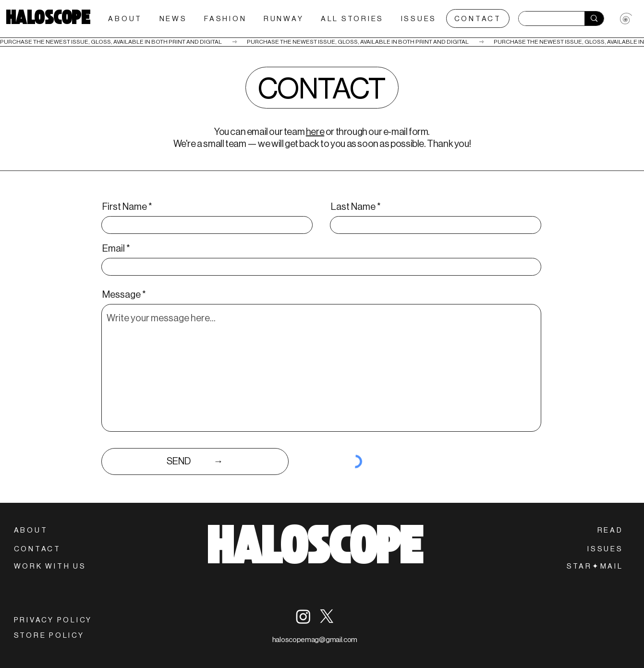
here (315, 132)
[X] (327, 616)
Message (122, 295)
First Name (125, 207)
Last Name (353, 207)
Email (114, 249)
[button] (595, 566)
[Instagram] (303, 616)
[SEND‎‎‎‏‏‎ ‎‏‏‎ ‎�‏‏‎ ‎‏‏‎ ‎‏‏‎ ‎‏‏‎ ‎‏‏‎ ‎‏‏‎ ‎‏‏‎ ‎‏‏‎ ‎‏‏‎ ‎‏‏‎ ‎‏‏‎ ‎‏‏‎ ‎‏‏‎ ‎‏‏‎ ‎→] (195, 462)
